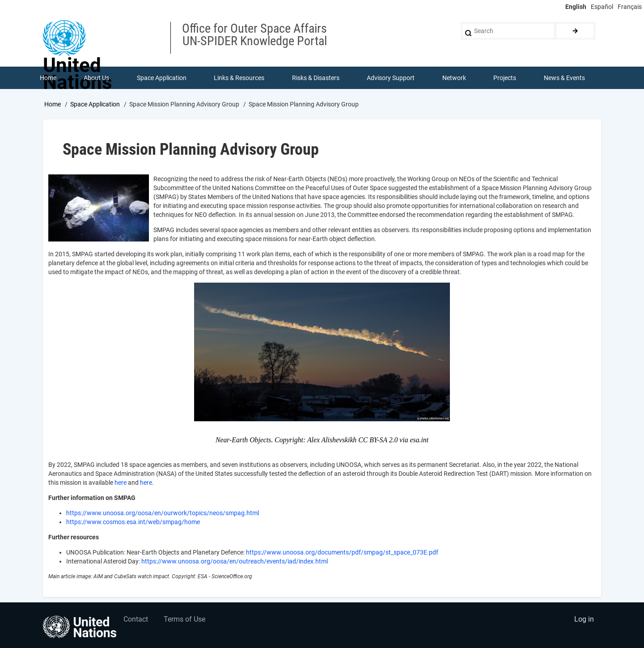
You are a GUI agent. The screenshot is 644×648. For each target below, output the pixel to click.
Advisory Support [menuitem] (391, 78)
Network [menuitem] (454, 78)
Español (602, 7)
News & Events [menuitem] (564, 78)
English (576, 7)
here (121, 483)
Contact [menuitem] (136, 619)
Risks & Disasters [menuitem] (316, 78)
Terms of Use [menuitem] (184, 619)
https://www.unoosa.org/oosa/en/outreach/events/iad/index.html (235, 561)
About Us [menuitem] (96, 78)
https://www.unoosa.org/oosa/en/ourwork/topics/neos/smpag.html (163, 513)
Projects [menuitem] (505, 78)
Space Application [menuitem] (162, 78)
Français (630, 7)
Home (53, 104)
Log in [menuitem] (584, 619)
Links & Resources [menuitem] (239, 78)
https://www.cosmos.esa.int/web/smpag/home (133, 522)
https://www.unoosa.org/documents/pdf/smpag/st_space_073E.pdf (342, 552)
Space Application (95, 104)
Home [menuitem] (48, 78)
